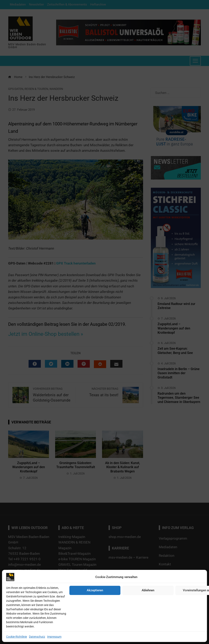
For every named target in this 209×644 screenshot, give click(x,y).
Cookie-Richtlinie (17, 637)
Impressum (54, 637)
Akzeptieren (95, 590)
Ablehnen (148, 590)
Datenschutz (37, 637)
